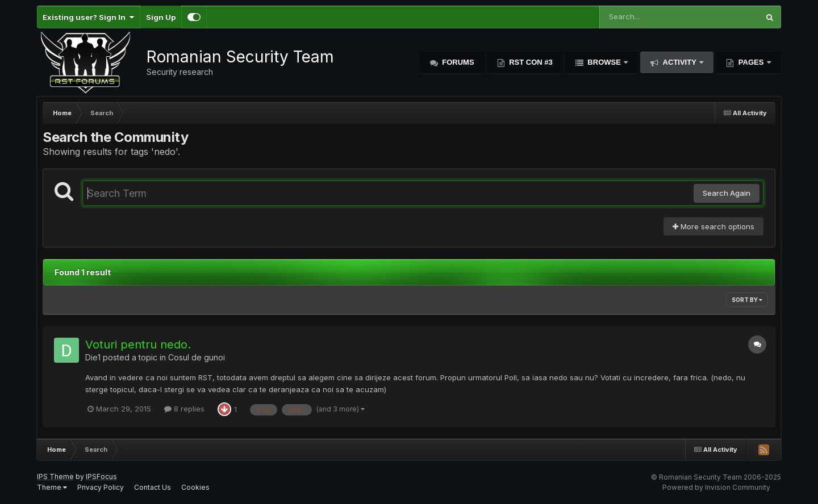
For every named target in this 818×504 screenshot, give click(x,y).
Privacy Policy (101, 487)
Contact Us (153, 487)
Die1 (93, 357)
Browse (604, 62)
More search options (713, 226)
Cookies (195, 487)
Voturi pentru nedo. (138, 345)
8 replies (184, 409)
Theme (52, 487)
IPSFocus (101, 476)
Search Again (727, 193)
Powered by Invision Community (716, 487)
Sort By (747, 300)
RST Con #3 (530, 62)
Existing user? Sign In (88, 17)
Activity (679, 62)
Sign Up (161, 17)
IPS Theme (55, 476)
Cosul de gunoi (197, 357)
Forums (457, 62)
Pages (751, 62)
